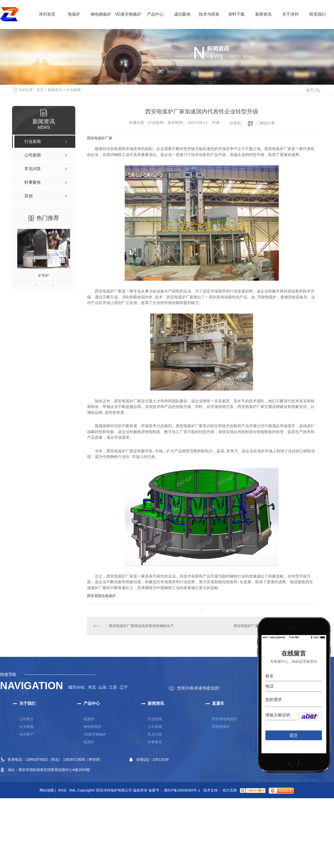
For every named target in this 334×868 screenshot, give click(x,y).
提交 (294, 735)
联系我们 (318, 14)
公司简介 (26, 719)
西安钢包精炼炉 (225, 719)
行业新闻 (73, 90)
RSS (62, 790)
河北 (92, 687)
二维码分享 (265, 123)
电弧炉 (74, 14)
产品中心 (155, 14)
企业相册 (26, 727)
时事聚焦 (155, 742)
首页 (40, 90)
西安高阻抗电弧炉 (101, 596)
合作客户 (26, 734)
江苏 (113, 687)
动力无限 (230, 790)
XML (72, 790)
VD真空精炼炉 (128, 14)
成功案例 (182, 14)
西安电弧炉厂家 (100, 138)
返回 (313, 90)
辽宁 (124, 687)
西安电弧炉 (221, 727)
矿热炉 (44, 275)
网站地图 (48, 790)
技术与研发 (209, 14)
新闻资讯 (263, 14)
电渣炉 (89, 742)
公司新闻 (155, 727)
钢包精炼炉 (101, 14)
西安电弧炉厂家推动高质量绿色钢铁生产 (141, 626)
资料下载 (236, 14)
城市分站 (76, 687)
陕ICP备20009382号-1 (182, 790)
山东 (103, 687)
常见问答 (155, 734)
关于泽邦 (290, 14)
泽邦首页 (47, 14)
